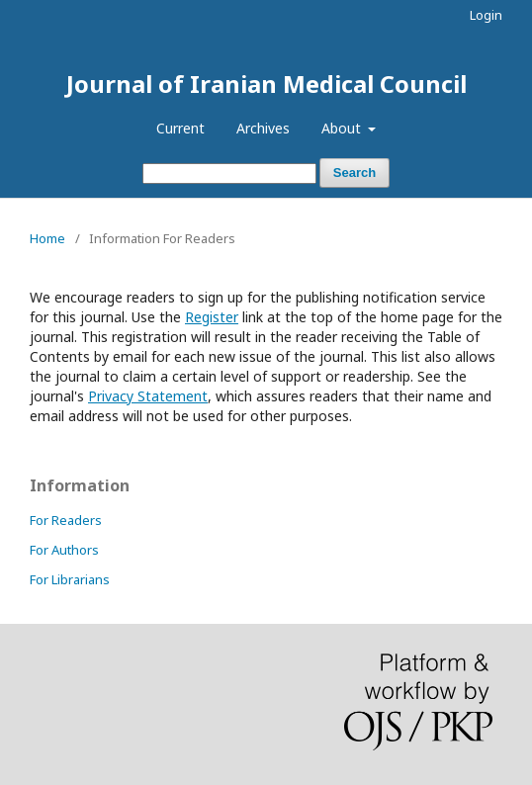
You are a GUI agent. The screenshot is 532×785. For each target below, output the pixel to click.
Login (486, 15)
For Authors (64, 550)
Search (355, 173)
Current (180, 128)
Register (212, 317)
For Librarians (70, 579)
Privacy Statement (148, 396)
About (343, 128)
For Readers (66, 520)
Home (47, 238)
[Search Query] (229, 174)
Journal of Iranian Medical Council (266, 84)
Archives (263, 128)
